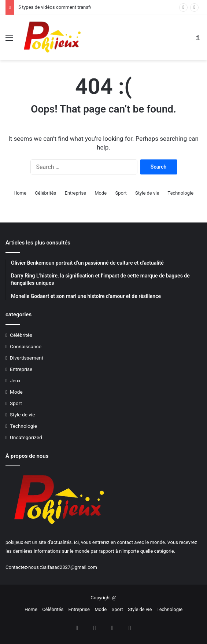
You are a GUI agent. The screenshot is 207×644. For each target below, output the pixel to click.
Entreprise (75, 193)
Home (20, 193)
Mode (101, 193)
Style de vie (147, 193)
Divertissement (27, 358)
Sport (121, 193)
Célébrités (45, 193)
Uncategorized (26, 437)
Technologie (181, 193)
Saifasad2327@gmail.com (69, 567)
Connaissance (26, 346)
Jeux (15, 380)
